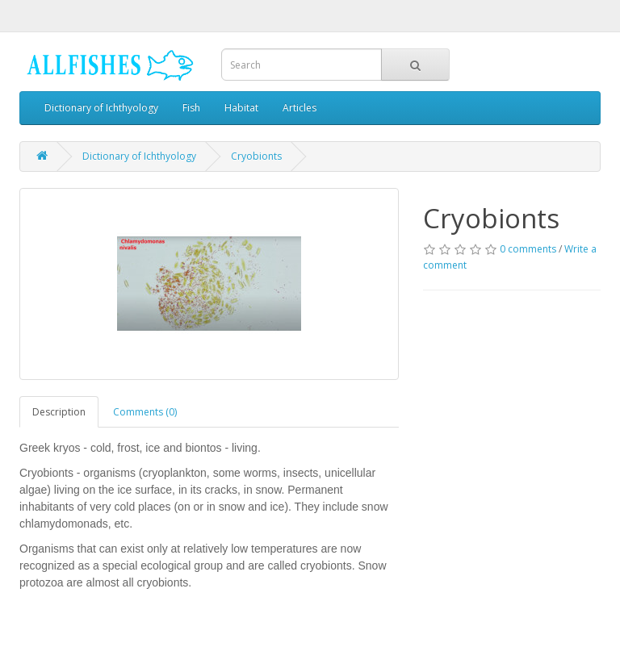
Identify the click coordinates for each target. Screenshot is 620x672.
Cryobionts (256, 156)
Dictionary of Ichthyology (101, 108)
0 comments (528, 249)
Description (59, 412)
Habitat (241, 108)
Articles (300, 108)
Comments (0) (145, 412)
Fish (191, 108)
